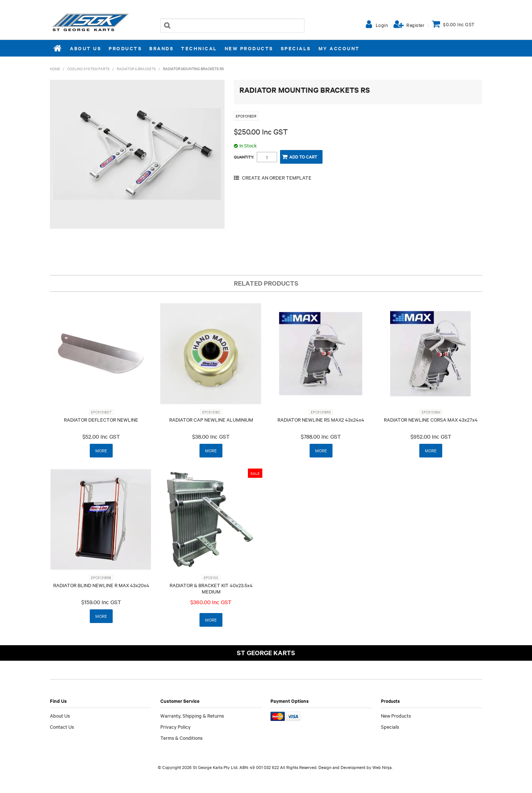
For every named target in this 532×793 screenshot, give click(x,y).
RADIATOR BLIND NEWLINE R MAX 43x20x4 (101, 585)
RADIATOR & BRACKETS (136, 69)
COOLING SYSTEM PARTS (88, 69)
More (101, 450)
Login (382, 25)
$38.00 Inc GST (211, 436)
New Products (249, 48)
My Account (339, 48)
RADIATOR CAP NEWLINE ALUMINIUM (211, 419)
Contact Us (62, 726)
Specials (296, 48)
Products (125, 48)
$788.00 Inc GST (321, 436)
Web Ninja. (382, 767)
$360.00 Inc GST (211, 602)
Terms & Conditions (181, 738)
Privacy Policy (175, 726)
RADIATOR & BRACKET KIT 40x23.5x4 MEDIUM (211, 588)
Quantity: (244, 157)
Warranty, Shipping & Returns (192, 715)
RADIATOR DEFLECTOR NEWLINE (101, 419)
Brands (161, 48)
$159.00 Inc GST (101, 602)
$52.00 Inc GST (101, 436)
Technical (199, 48)
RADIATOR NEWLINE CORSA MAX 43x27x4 (431, 419)
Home (58, 48)
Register (415, 25)
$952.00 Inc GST (431, 436)
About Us (86, 48)
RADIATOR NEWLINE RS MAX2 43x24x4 (321, 419)
